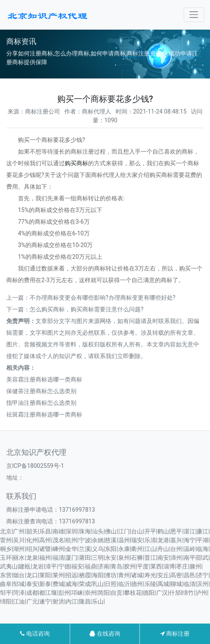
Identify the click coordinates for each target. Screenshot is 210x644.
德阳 (149, 593)
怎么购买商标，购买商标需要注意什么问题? (87, 309)
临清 (190, 584)
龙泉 (32, 558)
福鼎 (91, 566)
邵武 (202, 558)
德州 (137, 584)
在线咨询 (105, 634)
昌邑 (190, 575)
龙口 (32, 575)
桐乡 (6, 549)
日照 (111, 584)
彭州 (64, 593)
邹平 (6, 593)
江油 (19, 601)
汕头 (98, 531)
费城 (58, 584)
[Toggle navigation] (194, 15)
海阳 (98, 575)
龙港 (163, 540)
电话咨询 (35, 634)
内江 (71, 601)
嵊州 (58, 549)
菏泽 (19, 593)
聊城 (176, 584)
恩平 (176, 531)
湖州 (19, 549)
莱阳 (45, 575)
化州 (32, 540)
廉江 (202, 531)
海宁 (190, 540)
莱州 (58, 575)
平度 (143, 566)
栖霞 (85, 575)
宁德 (64, 566)
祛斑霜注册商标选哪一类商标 (44, 414)
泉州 (124, 558)
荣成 (85, 584)
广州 (19, 531)
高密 (176, 575)
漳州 (176, 558)
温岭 (190, 549)
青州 (124, 575)
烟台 (19, 575)
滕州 (195, 566)
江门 (124, 531)
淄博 (169, 566)
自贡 (116, 593)
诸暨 (45, 549)
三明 (98, 558)
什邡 (175, 593)
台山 (137, 531)
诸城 (137, 575)
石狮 (137, 558)
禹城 (163, 584)
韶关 (32, 531)
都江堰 (48, 593)
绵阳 (6, 601)
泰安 (32, 584)
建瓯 (25, 566)
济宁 (202, 575)
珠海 (85, 531)
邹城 (19, 584)
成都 (32, 593)
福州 (45, 558)
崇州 (91, 593)
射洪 (58, 601)
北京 (6, 531)
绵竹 (188, 593)
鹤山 (163, 531)
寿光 (150, 575)
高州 (45, 540)
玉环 (6, 558)
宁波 (85, 540)
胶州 (130, 566)
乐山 (98, 601)
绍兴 (32, 549)
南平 (190, 558)
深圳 (71, 531)
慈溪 (111, 540)
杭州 (71, 540)
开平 (150, 531)
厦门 (71, 558)
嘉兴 (176, 540)
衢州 (137, 549)
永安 (111, 558)
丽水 (19, 558)
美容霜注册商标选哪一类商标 (44, 379)
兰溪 (85, 549)
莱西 (156, 566)
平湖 (202, 540)
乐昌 (45, 531)
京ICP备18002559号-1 (35, 466)
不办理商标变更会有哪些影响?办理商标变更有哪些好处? (102, 298)
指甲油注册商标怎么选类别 (41, 403)
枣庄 (182, 566)
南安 (163, 558)
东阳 (111, 549)
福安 (77, 566)
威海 (71, 584)
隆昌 (85, 601)
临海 (202, 549)
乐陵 (150, 584)
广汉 (162, 593)
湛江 (190, 531)
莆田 (85, 558)
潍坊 (111, 575)
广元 (32, 601)
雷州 (6, 540)
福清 (58, 558)
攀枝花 (133, 593)
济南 (104, 566)
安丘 (163, 575)
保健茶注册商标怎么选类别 (41, 391)
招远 (71, 575)
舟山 (163, 549)
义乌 (98, 549)
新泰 (45, 584)
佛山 (111, 531)
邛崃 (77, 593)
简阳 (104, 593)
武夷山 (9, 566)
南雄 (58, 531)
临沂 (124, 584)
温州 (124, 540)
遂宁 (45, 601)
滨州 (202, 584)
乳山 (98, 584)
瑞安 (137, 540)
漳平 (51, 566)
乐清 (150, 540)
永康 (124, 549)
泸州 (201, 593)
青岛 (116, 566)
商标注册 (175, 634)
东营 (6, 575)
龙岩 (38, 566)
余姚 (98, 540)
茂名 (58, 540)
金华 (71, 549)
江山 (150, 549)
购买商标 (76, 163)
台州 (176, 549)
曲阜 (6, 584)
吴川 (19, 540)
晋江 (150, 558)
